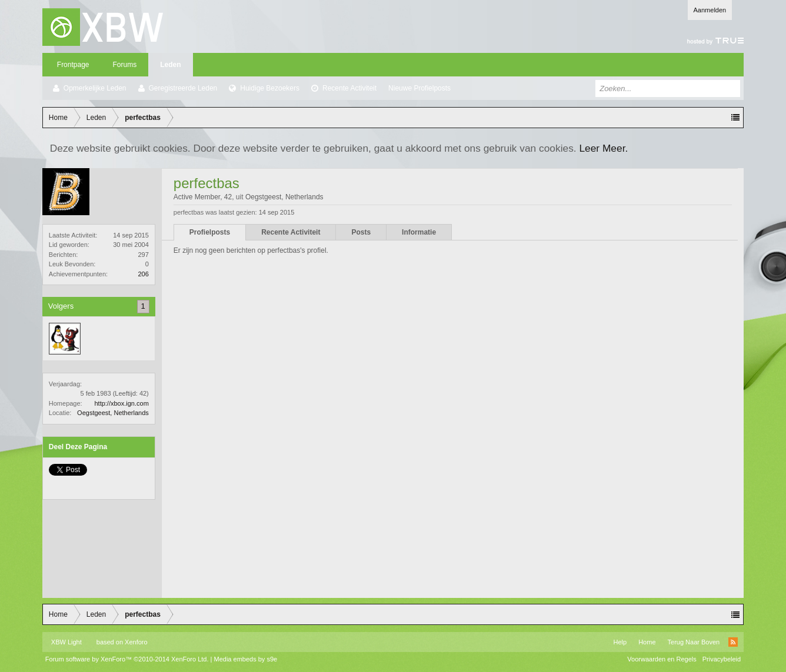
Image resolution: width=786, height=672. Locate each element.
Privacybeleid (722, 659)
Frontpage (73, 65)
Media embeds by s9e (246, 659)
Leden (170, 65)
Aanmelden (710, 10)
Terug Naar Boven (694, 642)
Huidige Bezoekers (270, 88)
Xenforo (136, 642)
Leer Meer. (603, 148)
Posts (361, 232)
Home (647, 642)
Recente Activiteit (349, 88)
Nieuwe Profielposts (419, 88)
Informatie (419, 232)
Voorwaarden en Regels (662, 659)
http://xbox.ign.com (121, 403)
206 (143, 274)
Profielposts (210, 232)
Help (620, 642)
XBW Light (66, 642)
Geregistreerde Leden (183, 88)
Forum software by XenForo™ (127, 659)
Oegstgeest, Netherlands (113, 413)
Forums (125, 65)
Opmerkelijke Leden (95, 88)
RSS (733, 642)
